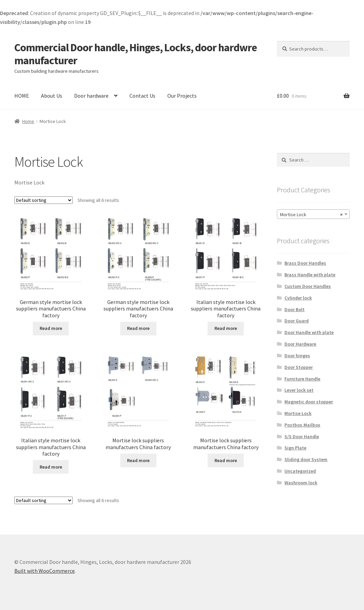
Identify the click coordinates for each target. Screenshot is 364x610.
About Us (52, 96)
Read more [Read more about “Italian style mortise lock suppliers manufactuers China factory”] (226, 328)
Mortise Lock (298, 413)
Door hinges (297, 356)
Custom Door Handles (308, 286)
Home (28, 121)
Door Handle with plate (309, 332)
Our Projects (182, 96)
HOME (22, 96)
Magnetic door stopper (309, 402)
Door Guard (297, 321)
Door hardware (91, 96)
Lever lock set (299, 390)
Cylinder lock (298, 298)
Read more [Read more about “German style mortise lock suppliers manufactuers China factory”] (51, 328)
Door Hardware (300, 344)
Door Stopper (299, 367)
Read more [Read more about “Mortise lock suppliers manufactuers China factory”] (138, 460)
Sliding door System (306, 459)
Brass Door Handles (305, 263)
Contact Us (142, 96)
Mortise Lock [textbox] (311, 214)
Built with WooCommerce (45, 571)
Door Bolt (295, 309)
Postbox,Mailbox (302, 425)
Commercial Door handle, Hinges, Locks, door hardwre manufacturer (136, 54)
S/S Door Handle (302, 436)
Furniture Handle (302, 379)
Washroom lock (301, 483)
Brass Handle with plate (310, 275)
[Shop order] (44, 200)
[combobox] (313, 214)
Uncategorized (300, 471)
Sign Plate (295, 448)
